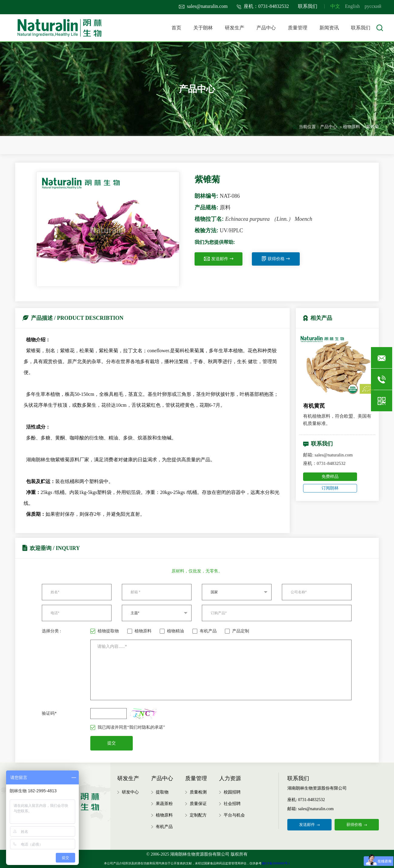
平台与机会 (234, 815)
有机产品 (205, 631)
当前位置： (309, 127)
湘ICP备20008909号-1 (276, 863)
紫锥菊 (372, 127)
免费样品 (330, 477)
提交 (112, 743)
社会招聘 (232, 804)
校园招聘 (232, 792)
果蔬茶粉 (164, 804)
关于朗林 (203, 28)
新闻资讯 (329, 28)
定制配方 (198, 815)
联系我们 (308, 6)
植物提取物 (105, 631)
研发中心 (130, 792)
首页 (176, 28)
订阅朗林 (330, 488)
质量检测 (198, 792)
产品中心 (266, 28)
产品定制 (237, 631)
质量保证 (198, 804)
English (352, 6)
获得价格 (276, 259)
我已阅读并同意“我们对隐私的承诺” (128, 727)
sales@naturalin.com (203, 6)
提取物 (162, 792)
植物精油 (172, 631)
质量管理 (298, 28)
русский (373, 6)
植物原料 (352, 127)
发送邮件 (219, 259)
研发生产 (235, 28)
